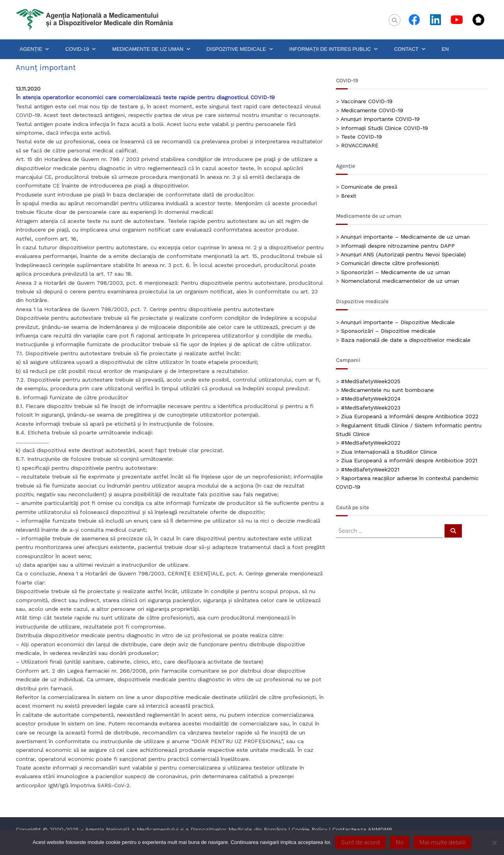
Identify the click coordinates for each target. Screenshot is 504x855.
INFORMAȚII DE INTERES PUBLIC (334, 49)
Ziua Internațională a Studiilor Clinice (389, 452)
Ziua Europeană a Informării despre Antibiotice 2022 (409, 416)
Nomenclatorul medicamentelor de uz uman (400, 281)
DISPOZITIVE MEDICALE (240, 49)
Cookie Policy (309, 829)
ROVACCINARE (360, 145)
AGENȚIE (35, 49)
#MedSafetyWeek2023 (371, 408)
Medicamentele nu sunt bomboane (387, 390)
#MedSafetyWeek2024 (371, 399)
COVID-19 (81, 49)
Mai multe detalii (442, 842)
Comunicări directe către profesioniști (390, 263)
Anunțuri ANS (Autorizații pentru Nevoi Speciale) (403, 254)
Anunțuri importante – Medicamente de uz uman (405, 237)
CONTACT (410, 49)
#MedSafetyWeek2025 (371, 381)
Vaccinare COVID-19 (367, 101)
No (400, 842)
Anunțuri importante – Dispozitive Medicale (398, 322)
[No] (494, 843)
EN (445, 49)
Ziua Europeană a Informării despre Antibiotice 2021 (409, 460)
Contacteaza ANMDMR (362, 829)
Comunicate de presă (369, 187)
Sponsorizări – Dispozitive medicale (388, 331)
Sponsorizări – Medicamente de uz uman (395, 272)
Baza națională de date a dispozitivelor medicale (406, 340)
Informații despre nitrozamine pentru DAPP (398, 246)
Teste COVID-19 (361, 137)
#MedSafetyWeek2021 (370, 469)
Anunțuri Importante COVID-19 (380, 119)
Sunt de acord (360, 842)
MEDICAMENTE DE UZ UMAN (152, 49)
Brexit (349, 196)
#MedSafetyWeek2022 (371, 443)
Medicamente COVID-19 (372, 110)
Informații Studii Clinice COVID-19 (384, 128)
